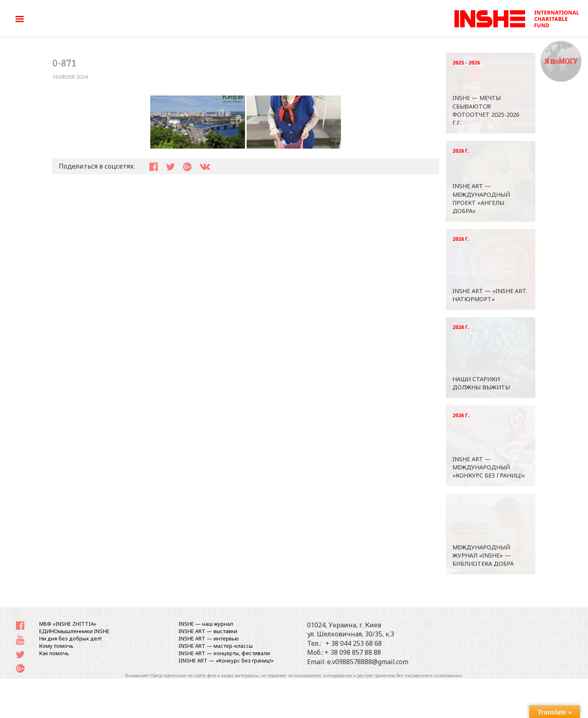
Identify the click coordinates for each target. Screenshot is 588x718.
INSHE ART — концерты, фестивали (224, 653)
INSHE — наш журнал (206, 624)
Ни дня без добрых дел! (70, 638)
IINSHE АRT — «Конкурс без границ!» (226, 660)
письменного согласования (433, 676)
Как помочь (54, 653)
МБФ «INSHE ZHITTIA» (68, 624)
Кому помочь (56, 646)
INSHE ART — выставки (208, 631)
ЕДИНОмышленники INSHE (74, 631)
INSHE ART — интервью (209, 638)
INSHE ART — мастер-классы (216, 646)
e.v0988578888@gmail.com (368, 662)
